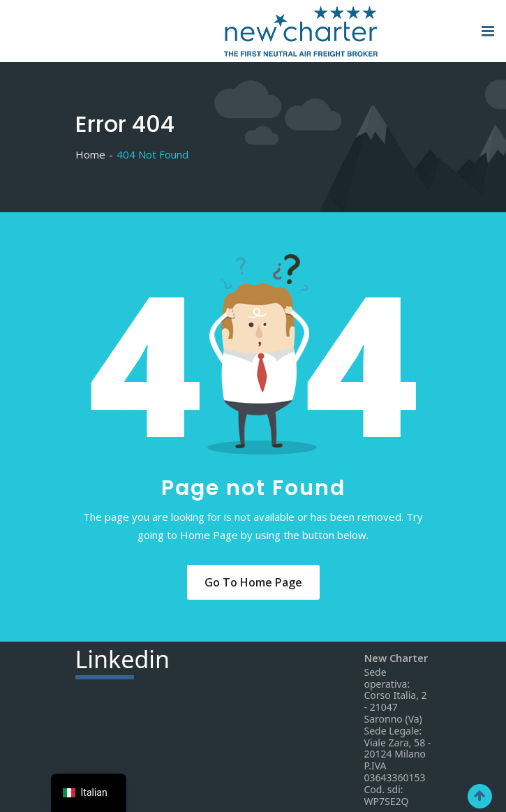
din (123, 661)
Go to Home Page (253, 582)
